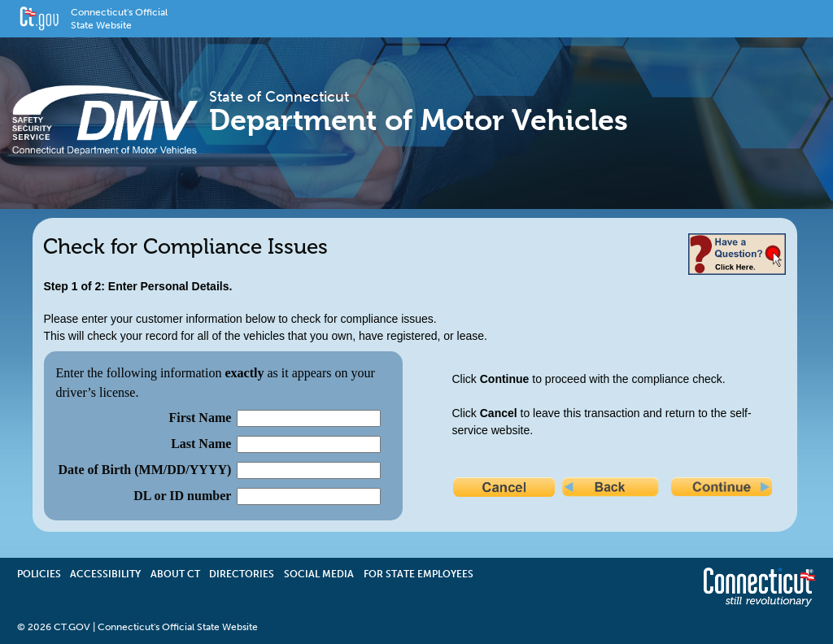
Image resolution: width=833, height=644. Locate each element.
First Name (200, 418)
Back (614, 489)
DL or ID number (182, 496)
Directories (242, 574)
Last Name (201, 444)
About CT (175, 574)
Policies (39, 574)
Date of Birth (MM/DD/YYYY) (145, 470)
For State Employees (419, 574)
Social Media (319, 574)
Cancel (505, 489)
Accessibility (105, 574)
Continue (723, 489)
